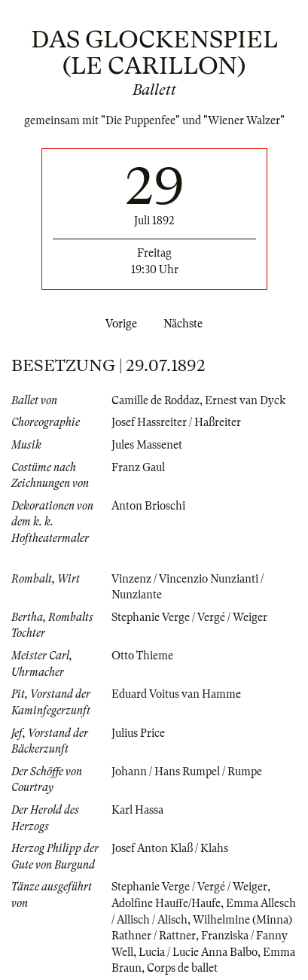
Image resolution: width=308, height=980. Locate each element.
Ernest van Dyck (245, 400)
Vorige (118, 324)
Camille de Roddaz (156, 400)
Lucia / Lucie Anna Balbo (198, 952)
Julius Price (138, 733)
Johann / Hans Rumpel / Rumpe (187, 772)
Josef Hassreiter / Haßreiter (176, 422)
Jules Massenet (147, 445)
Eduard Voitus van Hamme (176, 694)
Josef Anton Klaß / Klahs (170, 848)
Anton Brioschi (148, 506)
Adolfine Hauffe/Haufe (166, 903)
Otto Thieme (142, 656)
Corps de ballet (182, 968)
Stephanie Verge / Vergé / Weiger (189, 617)
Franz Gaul (138, 467)
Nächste (186, 324)
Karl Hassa (137, 810)
